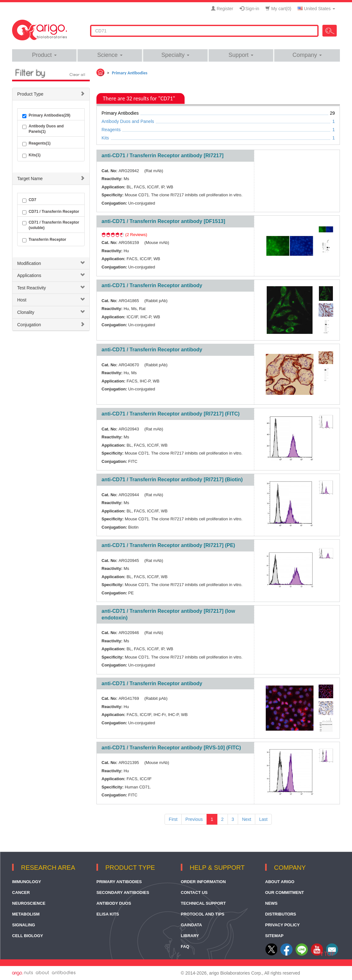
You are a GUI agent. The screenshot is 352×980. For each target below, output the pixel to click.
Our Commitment (285, 892)
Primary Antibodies (119, 882)
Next (246, 819)
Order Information (203, 882)
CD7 (29, 200)
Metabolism (26, 914)
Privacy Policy (282, 925)
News (271, 903)
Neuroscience (29, 903)
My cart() (278, 9)
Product (44, 55)
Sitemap (274, 936)
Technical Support (203, 903)
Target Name (30, 179)
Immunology (27, 882)
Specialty (175, 55)
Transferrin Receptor (44, 240)
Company (307, 55)
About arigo (280, 882)
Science (110, 55)
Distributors (281, 914)
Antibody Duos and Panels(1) (43, 129)
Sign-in (249, 9)
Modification (29, 263)
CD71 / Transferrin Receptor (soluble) (51, 225)
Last (263, 819)
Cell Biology (28, 936)
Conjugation (29, 325)
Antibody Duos (114, 903)
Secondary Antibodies (123, 892)
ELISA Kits (108, 914)
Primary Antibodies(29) (46, 116)
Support (241, 55)
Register (222, 9)
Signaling (24, 925)
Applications (29, 275)
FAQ (185, 946)
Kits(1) (31, 155)
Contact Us (194, 892)
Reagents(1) (36, 144)
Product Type (30, 94)
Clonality (26, 312)
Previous (194, 819)
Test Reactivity (32, 288)
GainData (191, 925)
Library (190, 936)
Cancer (21, 892)
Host (22, 300)
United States (316, 9)
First (173, 819)
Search (330, 31)
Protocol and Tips (203, 914)
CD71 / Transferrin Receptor (51, 212)
